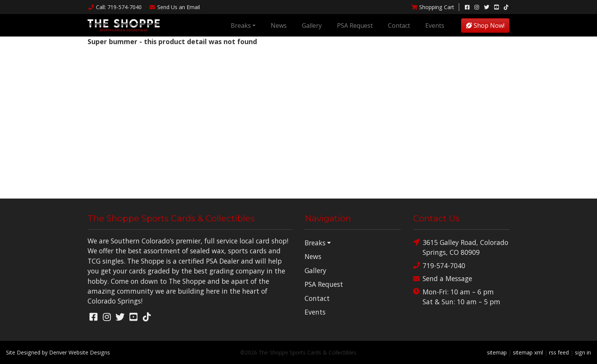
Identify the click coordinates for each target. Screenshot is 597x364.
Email (175, 7)
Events (435, 25)
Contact (399, 25)
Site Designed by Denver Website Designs (58, 352)
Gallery (312, 25)
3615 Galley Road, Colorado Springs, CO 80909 (461, 247)
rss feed (559, 352)
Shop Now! (485, 25)
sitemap (497, 352)
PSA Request (355, 25)
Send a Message (443, 279)
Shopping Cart (433, 7)
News (279, 25)
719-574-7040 (439, 266)
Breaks (241, 25)
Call (115, 7)
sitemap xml (528, 352)
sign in (583, 352)
